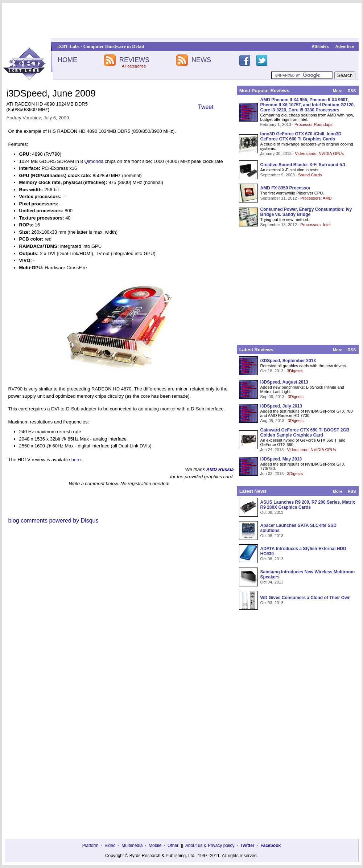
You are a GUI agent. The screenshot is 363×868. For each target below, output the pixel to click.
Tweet (206, 107)
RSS (352, 91)
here (76, 460)
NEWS (201, 60)
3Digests (295, 371)
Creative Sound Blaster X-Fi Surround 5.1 (303, 165)
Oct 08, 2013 (272, 512)
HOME (67, 60)
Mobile (155, 846)
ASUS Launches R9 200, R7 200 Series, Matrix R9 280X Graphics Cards (308, 505)
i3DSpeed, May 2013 (281, 459)
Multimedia (132, 846)
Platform (90, 846)
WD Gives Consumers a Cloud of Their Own (306, 598)
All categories (134, 66)
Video (110, 846)
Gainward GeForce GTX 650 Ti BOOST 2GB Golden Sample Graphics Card (305, 433)
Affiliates (320, 46)
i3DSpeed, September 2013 (288, 361)
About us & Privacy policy (210, 846)
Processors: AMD (316, 198)
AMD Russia (220, 469)
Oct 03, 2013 (272, 603)
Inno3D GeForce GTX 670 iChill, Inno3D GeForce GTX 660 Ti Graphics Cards (301, 136)
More (338, 91)
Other (173, 846)
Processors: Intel (315, 225)
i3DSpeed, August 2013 (284, 382)
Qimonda (94, 161)
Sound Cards (310, 175)
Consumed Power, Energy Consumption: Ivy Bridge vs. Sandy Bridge (306, 212)
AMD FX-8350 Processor (286, 188)
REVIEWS (134, 60)
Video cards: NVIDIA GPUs (319, 153)
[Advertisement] (182, 21)
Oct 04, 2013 (272, 582)
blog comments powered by (53, 521)
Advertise (345, 46)
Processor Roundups (313, 124)
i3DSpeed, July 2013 (281, 406)
